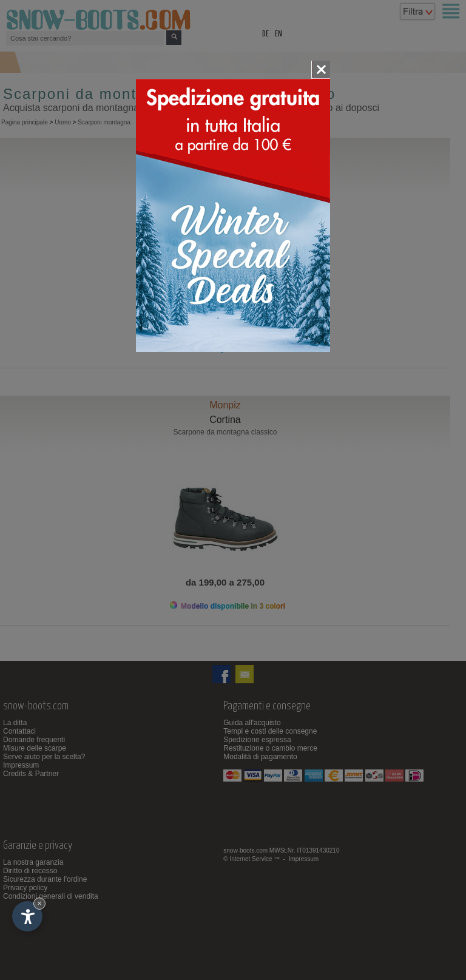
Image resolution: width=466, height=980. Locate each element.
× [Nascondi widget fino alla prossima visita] (39, 903)
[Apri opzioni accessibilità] (27, 916)
